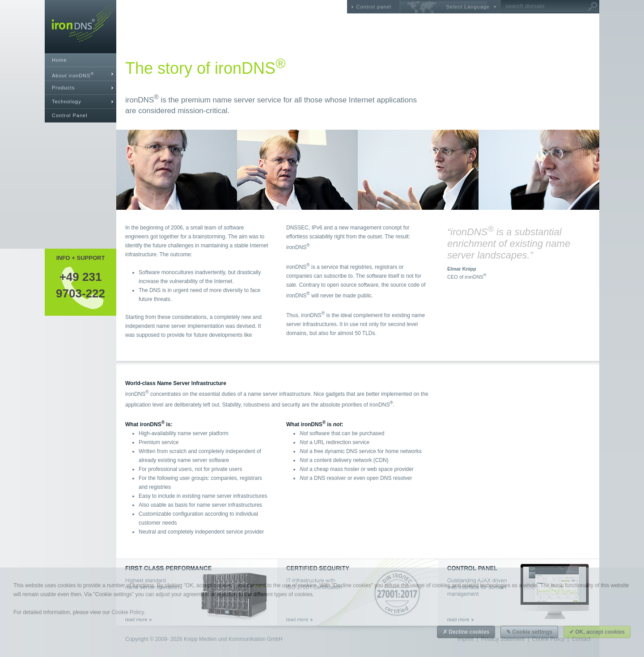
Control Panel (70, 115)
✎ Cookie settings (529, 632)
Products (63, 88)
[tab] (80, 74)
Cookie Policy (127, 612)
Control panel (374, 7)
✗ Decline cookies (466, 632)
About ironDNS (73, 75)
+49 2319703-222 (80, 285)
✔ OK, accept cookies (597, 632)
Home (59, 60)
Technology (67, 102)
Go (593, 7)
